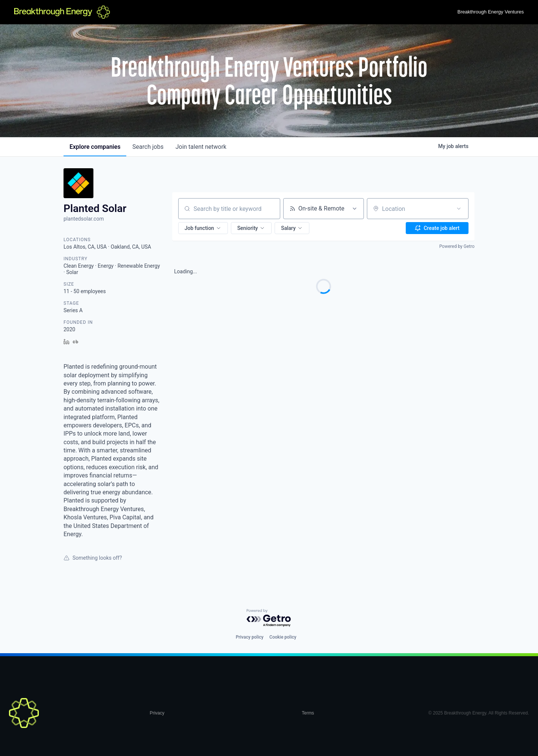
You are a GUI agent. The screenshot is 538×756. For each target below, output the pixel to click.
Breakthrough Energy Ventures (491, 12)
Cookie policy (283, 637)
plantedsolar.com (84, 219)
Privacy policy (250, 637)
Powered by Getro (457, 246)
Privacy (157, 713)
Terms (308, 713)
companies (95, 147)
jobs (148, 147)
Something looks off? (93, 558)
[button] (203, 228)
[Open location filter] (459, 209)
